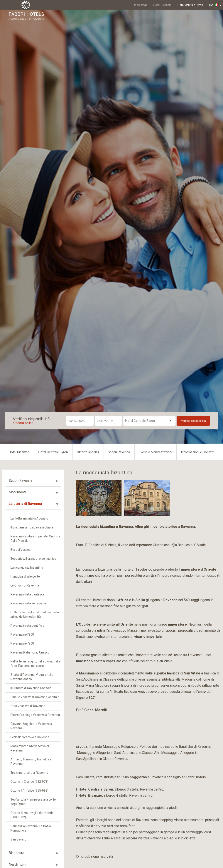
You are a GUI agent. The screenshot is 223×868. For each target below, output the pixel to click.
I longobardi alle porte (25, 576)
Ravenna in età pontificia (27, 626)
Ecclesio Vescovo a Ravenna (30, 737)
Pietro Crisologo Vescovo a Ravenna (35, 715)
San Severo (18, 839)
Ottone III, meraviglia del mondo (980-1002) (32, 815)
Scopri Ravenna (119, 452)
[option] (99, 498)
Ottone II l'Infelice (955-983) (29, 791)
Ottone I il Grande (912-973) (29, 782)
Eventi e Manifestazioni (155, 452)
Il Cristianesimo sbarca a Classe (32, 527)
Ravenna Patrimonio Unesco (30, 652)
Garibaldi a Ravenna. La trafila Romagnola (31, 828)
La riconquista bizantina (27, 568)
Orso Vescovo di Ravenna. (28, 706)
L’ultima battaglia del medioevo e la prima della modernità (35, 614)
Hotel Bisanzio (162, 5)
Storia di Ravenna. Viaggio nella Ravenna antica (32, 677)
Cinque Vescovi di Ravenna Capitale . (35, 697)
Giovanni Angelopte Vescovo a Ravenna (31, 726)
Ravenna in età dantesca (27, 594)
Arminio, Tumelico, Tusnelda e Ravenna (31, 762)
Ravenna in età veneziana (28, 603)
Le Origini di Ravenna (25, 585)
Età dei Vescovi (21, 550)
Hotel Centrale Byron (190, 5)
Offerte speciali (88, 452)
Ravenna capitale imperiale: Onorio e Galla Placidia (35, 539)
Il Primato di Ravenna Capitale (31, 688)
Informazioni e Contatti (198, 452)
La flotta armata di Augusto (29, 518)
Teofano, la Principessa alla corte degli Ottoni (33, 802)
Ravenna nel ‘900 (22, 643)
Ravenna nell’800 (22, 635)
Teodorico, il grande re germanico (33, 559)
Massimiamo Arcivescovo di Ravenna (30, 748)
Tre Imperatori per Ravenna (29, 773)
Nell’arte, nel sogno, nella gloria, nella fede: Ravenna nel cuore (35, 664)
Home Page (140, 5)
